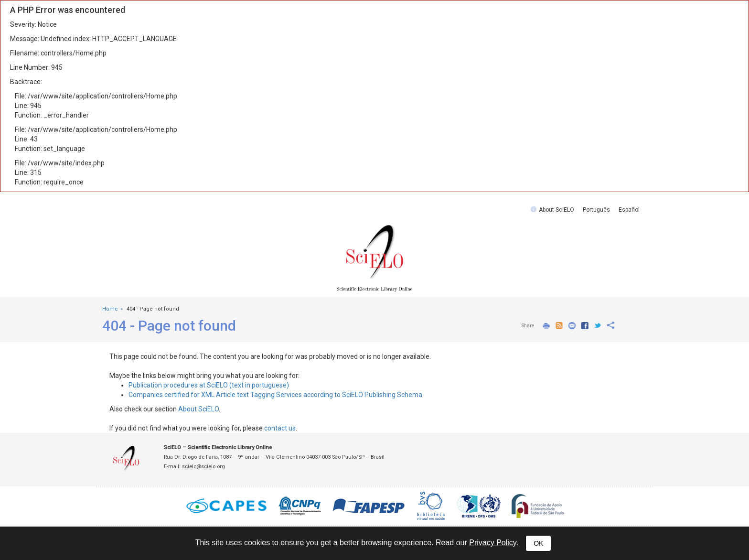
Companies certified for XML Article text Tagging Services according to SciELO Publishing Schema (275, 395)
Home (110, 309)
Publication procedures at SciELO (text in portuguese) (209, 385)
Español (629, 210)
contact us (280, 428)
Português (596, 210)
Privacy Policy (492, 543)
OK (538, 543)
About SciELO (556, 210)
